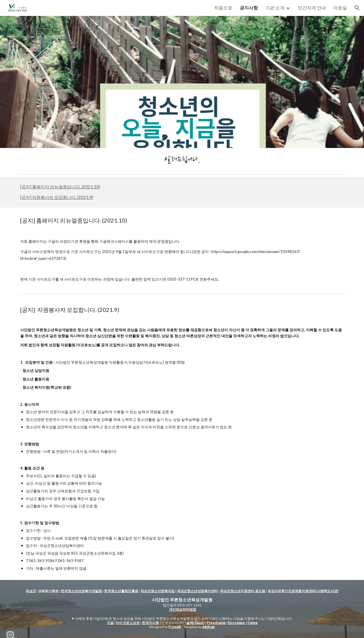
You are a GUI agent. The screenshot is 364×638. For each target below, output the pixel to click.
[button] (357, 8)
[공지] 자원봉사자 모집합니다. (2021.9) (57, 197)
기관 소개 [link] (275, 8)
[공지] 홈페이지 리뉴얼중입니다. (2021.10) (60, 187)
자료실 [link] (340, 8)
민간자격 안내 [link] (312, 8)
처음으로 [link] (223, 8)
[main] (182, 160)
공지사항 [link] (249, 8)
